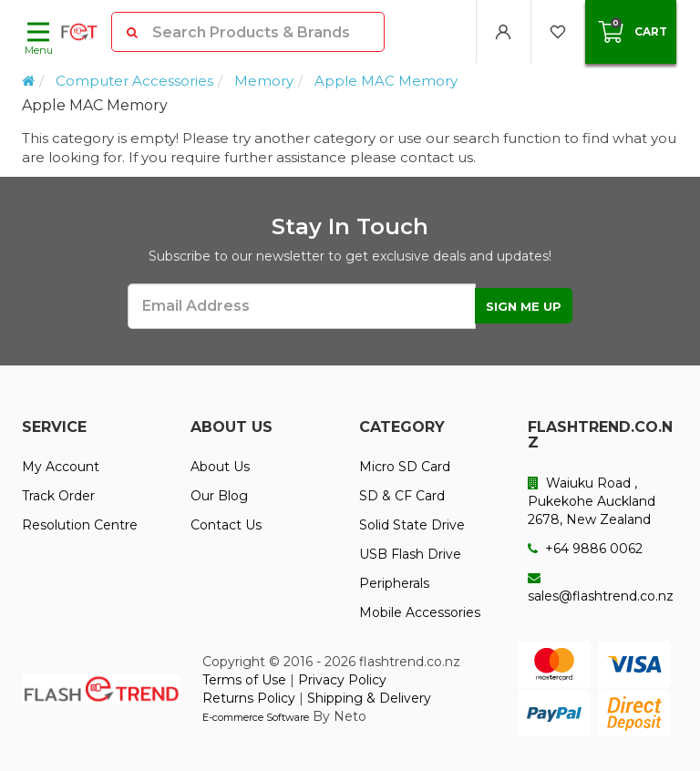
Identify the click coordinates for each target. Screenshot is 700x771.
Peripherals (394, 583)
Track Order (58, 496)
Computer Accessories (134, 81)
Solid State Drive (412, 525)
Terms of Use (244, 680)
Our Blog (219, 496)
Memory (264, 81)
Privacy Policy (342, 680)
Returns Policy (249, 698)
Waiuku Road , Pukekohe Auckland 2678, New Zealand (592, 501)
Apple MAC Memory (386, 81)
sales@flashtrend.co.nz (601, 588)
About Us (220, 467)
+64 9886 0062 (585, 549)
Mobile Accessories (420, 612)
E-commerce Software (256, 717)
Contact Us (226, 525)
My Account (61, 467)
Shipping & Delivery (369, 698)
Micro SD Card (405, 467)
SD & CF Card (402, 496)
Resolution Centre (80, 525)
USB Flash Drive (410, 554)
